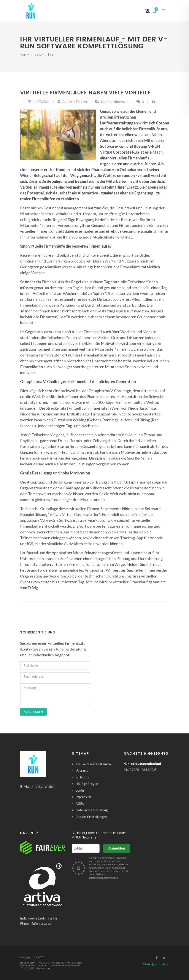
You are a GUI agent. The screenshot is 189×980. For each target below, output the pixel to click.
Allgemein (121, 101)
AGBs (80, 803)
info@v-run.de (42, 786)
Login (80, 790)
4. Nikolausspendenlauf (142, 764)
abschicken (33, 712)
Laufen (106, 101)
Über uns (82, 770)
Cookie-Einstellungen (91, 817)
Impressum (83, 797)
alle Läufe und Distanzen (93, 764)
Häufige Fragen (87, 784)
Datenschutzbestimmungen (104, 878)
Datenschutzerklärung (92, 810)
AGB (98, 874)
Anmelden (117, 848)
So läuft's (82, 777)
